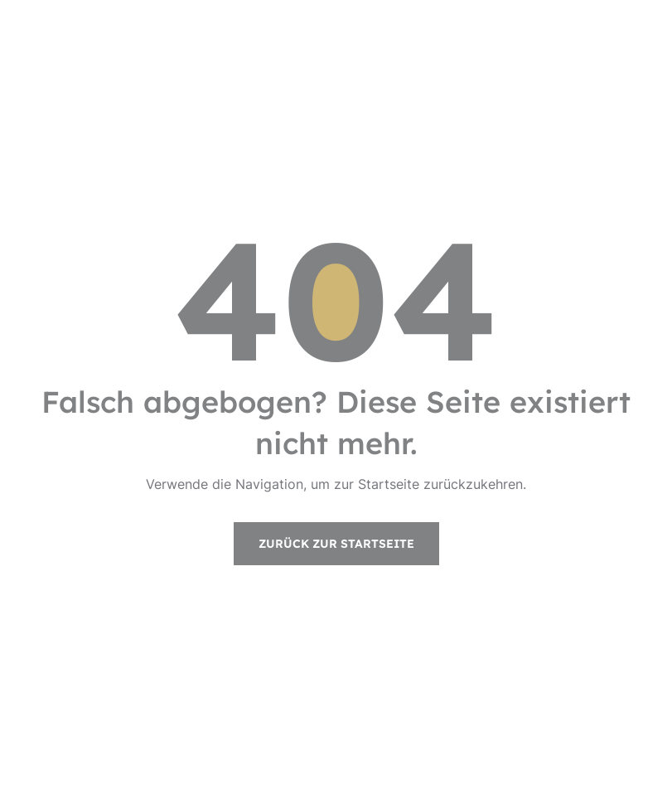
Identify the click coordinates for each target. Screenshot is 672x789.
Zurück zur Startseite (336, 544)
